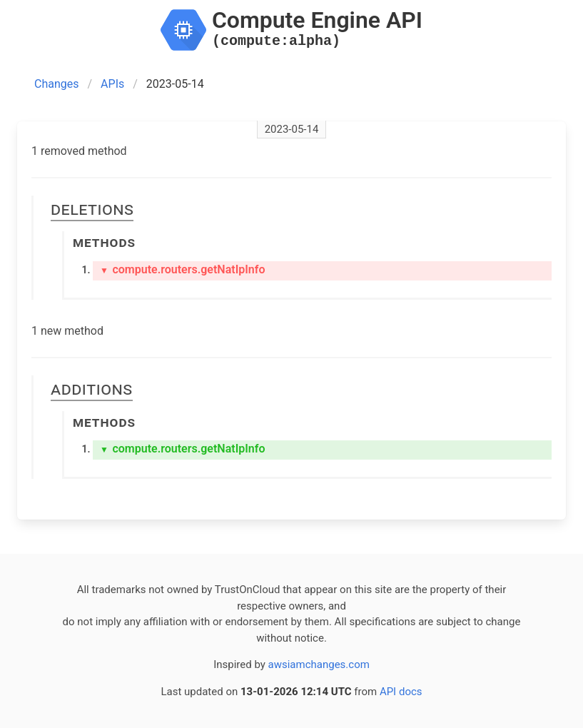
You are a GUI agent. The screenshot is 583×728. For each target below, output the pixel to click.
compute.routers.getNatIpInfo (183, 269)
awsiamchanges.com (319, 664)
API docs (401, 692)
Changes (57, 84)
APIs (112, 84)
